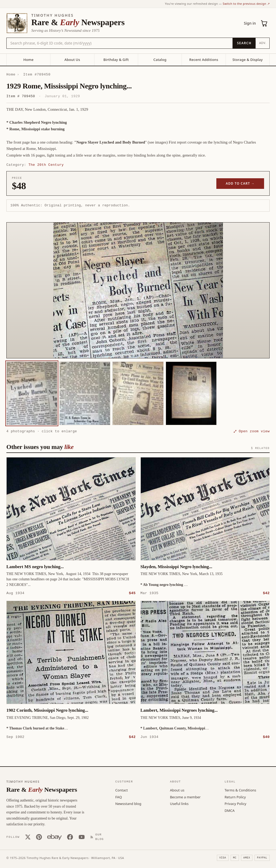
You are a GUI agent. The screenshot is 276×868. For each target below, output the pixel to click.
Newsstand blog (128, 803)
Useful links (179, 803)
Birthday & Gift (116, 60)
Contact (122, 790)
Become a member (185, 797)
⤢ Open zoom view (252, 431)
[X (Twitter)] (28, 837)
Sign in (250, 23)
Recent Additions (204, 60)
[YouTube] (82, 837)
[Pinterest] (39, 837)
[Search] (244, 43)
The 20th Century (46, 165)
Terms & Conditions (240, 790)
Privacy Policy (235, 803)
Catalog (160, 60)
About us (177, 790)
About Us (72, 60)
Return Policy (235, 797)
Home (28, 60)
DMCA (230, 810)
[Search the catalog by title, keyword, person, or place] (120, 43)
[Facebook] (70, 837)
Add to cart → (240, 183)
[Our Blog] (98, 837)
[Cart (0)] (264, 23)
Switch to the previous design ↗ (246, 4)
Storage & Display (248, 60)
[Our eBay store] (54, 837)
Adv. (263, 43)
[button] (138, 290)
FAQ (119, 797)
